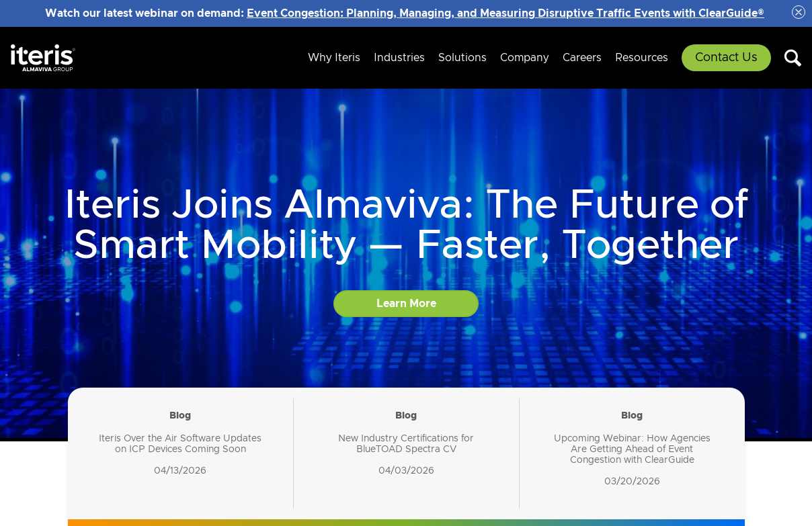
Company (525, 58)
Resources (642, 58)
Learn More (406, 304)
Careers (582, 58)
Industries (399, 58)
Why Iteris (334, 58)
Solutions (462, 58)
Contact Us (726, 58)
